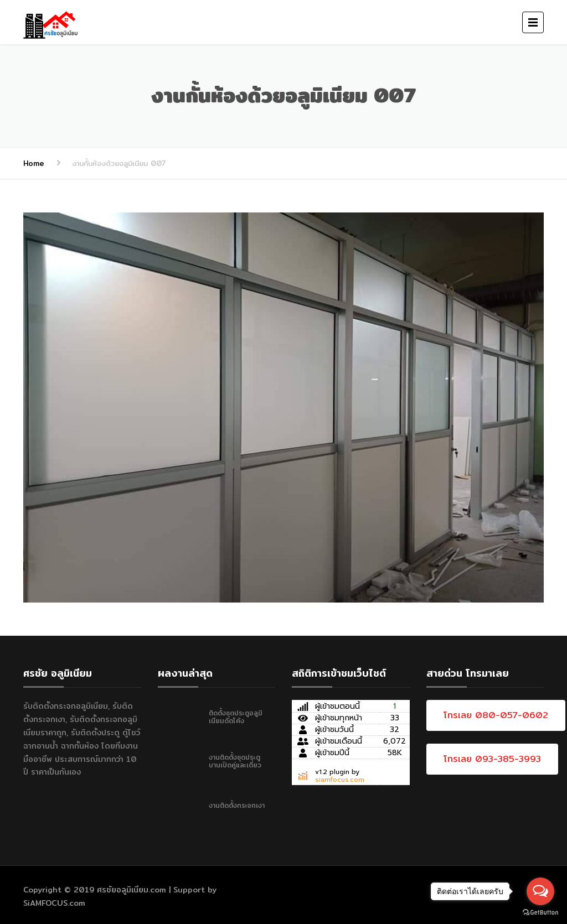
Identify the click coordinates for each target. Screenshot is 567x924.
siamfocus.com (340, 780)
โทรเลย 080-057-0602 (496, 715)
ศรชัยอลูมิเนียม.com (132, 890)
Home (34, 163)
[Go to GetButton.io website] (540, 913)
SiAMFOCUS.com (54, 903)
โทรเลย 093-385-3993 (492, 759)
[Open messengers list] (540, 891)
